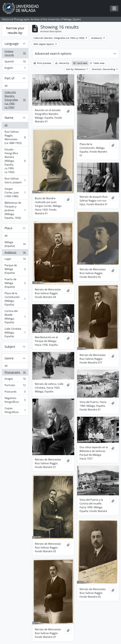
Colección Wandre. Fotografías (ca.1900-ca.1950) (15, 100)
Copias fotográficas (15, 410)
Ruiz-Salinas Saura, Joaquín (15, 180)
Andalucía (15, 253)
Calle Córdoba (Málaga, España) (15, 333)
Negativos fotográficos (15, 400)
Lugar (15, 260)
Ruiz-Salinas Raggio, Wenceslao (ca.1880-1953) (15, 137)
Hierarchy (62, 63)
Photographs (15, 373)
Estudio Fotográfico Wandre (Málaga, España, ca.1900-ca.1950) (15, 161)
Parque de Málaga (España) (15, 269)
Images (15, 379)
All (6, 86)
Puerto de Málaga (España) (15, 283)
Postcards (15, 392)
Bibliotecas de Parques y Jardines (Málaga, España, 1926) (15, 210)
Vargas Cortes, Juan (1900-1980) (15, 193)
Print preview (42, 63)
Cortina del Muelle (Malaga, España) (15, 317)
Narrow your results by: (15, 30)
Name (9, 118)
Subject (10, 347)
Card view (80, 63)
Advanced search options (53, 54)
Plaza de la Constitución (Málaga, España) (15, 299)
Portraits (15, 386)
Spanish (15, 62)
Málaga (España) (15, 244)
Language (12, 44)
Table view (97, 63)
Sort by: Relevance (76, 69)
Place (8, 228)
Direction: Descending (104, 69)
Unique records (15, 53)
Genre (9, 358)
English (15, 69)
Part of (9, 78)
